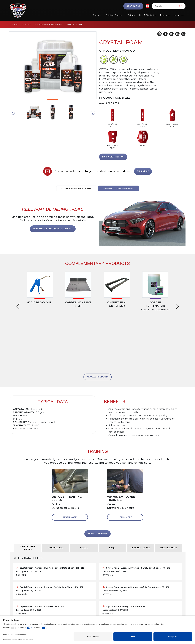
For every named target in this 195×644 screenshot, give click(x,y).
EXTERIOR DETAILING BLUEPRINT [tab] (77, 188)
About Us (179, 15)
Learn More (70, 467)
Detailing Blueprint (114, 15)
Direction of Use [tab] (140, 497)
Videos (105, 601)
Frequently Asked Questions (117, 606)
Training (131, 15)
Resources (165, 15)
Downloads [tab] (56, 497)
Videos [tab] (84, 497)
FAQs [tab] (112, 497)
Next (93, 113)
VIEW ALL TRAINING (97, 483)
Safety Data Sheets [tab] (27, 497)
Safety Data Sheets (112, 593)
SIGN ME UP (143, 171)
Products (97, 15)
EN (148, 6)
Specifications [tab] (169, 497)
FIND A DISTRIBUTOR (113, 157)
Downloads (107, 610)
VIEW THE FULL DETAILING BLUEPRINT (53, 229)
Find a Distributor (148, 15)
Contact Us (133, 6)
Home (15, 25)
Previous (13, 113)
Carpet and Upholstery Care (49, 25)
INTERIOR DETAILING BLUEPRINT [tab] (118, 188)
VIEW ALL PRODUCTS (98, 326)
